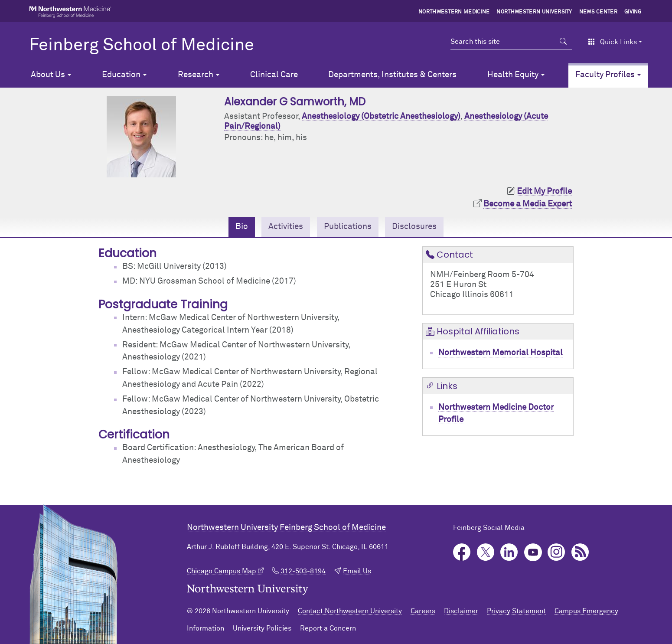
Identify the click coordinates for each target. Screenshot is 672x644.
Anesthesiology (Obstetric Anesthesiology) (381, 116)
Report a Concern (328, 628)
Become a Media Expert (528, 204)
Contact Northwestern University (350, 611)
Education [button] (121, 75)
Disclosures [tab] (414, 227)
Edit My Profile (544, 191)
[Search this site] (503, 42)
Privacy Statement (516, 611)
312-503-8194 (303, 571)
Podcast (580, 552)
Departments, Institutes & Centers (392, 75)
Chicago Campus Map (222, 571)
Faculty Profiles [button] (605, 75)
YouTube (533, 552)
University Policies (262, 628)
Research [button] (196, 75)
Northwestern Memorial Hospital (501, 353)
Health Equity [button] (513, 75)
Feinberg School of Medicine (142, 46)
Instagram (556, 552)
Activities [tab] (286, 227)
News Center (599, 12)
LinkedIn (509, 552)
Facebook (462, 552)
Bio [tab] (242, 227)
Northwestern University (534, 12)
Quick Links (612, 42)
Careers (423, 611)
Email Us (357, 571)
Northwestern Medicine (454, 12)
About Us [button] (48, 75)
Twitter (486, 552)
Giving (633, 12)
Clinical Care (274, 75)
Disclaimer (461, 611)
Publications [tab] (348, 227)
